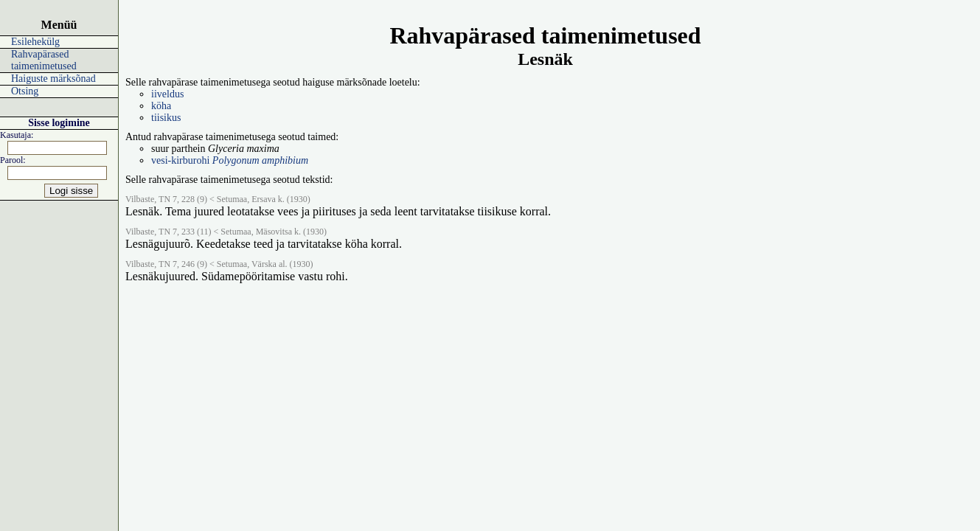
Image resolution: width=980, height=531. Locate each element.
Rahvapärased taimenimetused (44, 60)
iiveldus (167, 94)
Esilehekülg (35, 42)
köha (161, 106)
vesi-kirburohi (230, 160)
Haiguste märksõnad (53, 79)
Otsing (25, 91)
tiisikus (166, 118)
